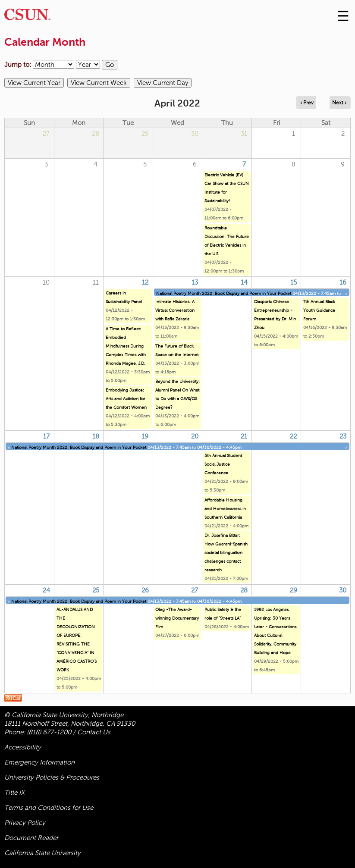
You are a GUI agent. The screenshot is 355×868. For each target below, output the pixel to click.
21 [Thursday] (244, 436)
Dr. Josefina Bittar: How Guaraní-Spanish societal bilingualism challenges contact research (226, 553)
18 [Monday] (96, 436)
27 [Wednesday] (195, 590)
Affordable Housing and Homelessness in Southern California (225, 509)
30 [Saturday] (343, 590)
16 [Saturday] (343, 282)
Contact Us (94, 732)
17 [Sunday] (46, 436)
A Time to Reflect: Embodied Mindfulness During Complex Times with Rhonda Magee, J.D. (126, 346)
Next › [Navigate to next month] (339, 103)
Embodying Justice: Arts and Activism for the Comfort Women (126, 399)
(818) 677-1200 (49, 732)
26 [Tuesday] (145, 590)
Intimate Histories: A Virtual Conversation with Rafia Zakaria (175, 310)
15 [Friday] (294, 282)
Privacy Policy (25, 823)
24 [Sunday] (46, 590)
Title (14, 793)
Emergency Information (39, 762)
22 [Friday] (293, 436)
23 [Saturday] (343, 436)
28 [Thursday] (244, 590)
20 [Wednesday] (195, 436)
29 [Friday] (294, 590)
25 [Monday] (96, 590)
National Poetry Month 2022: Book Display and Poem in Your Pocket (224, 293)
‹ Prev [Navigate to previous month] (307, 103)
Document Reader (31, 838)
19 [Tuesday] (145, 436)
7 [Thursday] (244, 164)
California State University (42, 853)
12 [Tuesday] (145, 282)
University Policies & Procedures (52, 777)
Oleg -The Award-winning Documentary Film (177, 618)
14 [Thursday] (244, 282)
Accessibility (23, 747)
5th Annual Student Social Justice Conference (223, 464)
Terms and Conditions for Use (49, 808)
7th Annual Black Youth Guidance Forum (319, 310)
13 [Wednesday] (195, 282)
